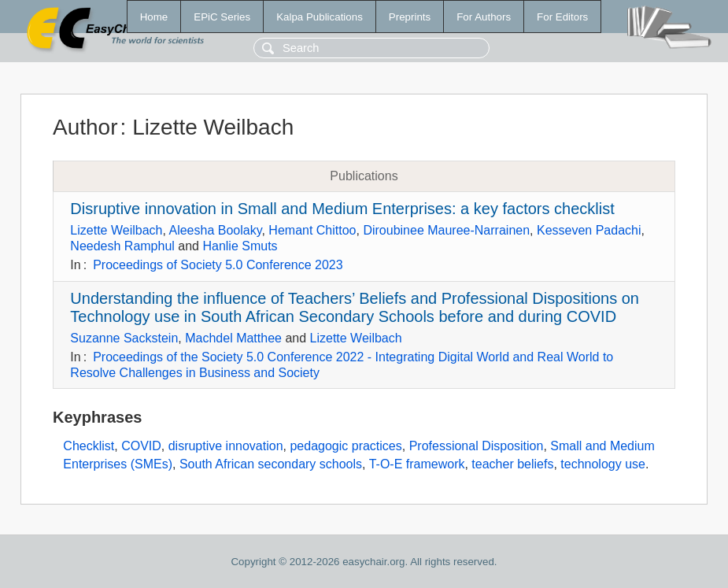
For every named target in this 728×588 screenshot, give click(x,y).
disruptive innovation (226, 446)
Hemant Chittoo (312, 230)
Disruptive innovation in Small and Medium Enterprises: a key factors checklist (342, 209)
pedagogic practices (346, 446)
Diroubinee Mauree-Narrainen (446, 230)
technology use (603, 464)
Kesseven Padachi (589, 230)
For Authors (484, 17)
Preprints (410, 17)
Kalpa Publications (320, 17)
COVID (141, 446)
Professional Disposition (477, 446)
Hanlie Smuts (240, 246)
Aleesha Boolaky (215, 230)
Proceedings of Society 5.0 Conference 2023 (218, 265)
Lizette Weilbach (116, 230)
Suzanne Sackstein (124, 338)
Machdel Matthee (233, 338)
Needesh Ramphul (122, 246)
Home (154, 17)
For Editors (562, 17)
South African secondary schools (271, 464)
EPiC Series (222, 17)
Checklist (89, 446)
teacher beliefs (512, 464)
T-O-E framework (417, 464)
